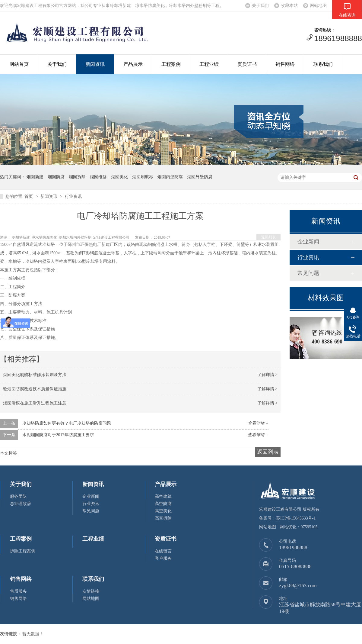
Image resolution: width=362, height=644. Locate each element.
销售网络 (285, 64)
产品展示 (133, 64)
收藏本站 (289, 6)
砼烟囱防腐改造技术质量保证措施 (35, 389)
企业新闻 (308, 242)
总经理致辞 (21, 504)
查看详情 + (258, 423)
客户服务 (163, 558)
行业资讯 (73, 196)
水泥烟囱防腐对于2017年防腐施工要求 (58, 435)
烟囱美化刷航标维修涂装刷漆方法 (35, 375)
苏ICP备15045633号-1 (296, 518)
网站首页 (19, 64)
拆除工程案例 (23, 551)
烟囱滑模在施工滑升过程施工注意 (35, 403)
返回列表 (268, 237)
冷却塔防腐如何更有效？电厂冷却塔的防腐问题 (67, 423)
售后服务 (18, 591)
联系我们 (323, 64)
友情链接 (91, 591)
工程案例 (171, 64)
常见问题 (308, 273)
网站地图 (318, 6)
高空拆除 (163, 518)
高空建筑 (163, 496)
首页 (29, 196)
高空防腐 (163, 504)
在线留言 (163, 551)
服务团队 (18, 496)
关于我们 (260, 6)
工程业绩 (209, 64)
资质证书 (247, 64)
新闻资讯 (95, 64)
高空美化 (163, 511)
